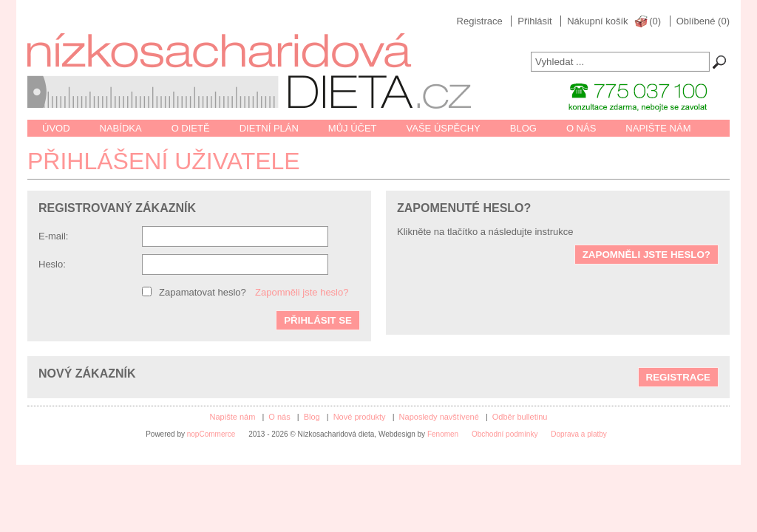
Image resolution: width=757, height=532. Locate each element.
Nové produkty (360, 417)
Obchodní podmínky (505, 434)
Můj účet (353, 128)
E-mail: (53, 236)
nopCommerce (211, 434)
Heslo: (52, 264)
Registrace (480, 21)
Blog (523, 128)
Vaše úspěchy (444, 128)
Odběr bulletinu (520, 417)
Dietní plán (269, 128)
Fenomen (443, 434)
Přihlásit (534, 21)
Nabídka (121, 128)
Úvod (56, 128)
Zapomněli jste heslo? (302, 292)
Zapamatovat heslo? (203, 292)
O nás (581, 128)
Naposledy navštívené (439, 417)
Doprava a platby (579, 434)
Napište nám (658, 128)
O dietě (191, 128)
